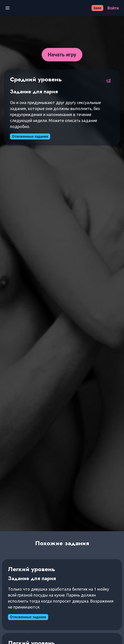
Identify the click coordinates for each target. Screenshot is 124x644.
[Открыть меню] (7, 8)
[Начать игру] (62, 55)
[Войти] (113, 8)
